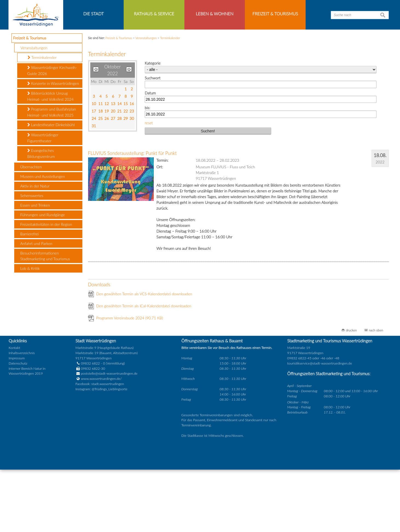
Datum (150, 155)
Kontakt (15, 410)
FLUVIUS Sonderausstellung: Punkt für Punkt (132, 216)
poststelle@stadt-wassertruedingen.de (109, 436)
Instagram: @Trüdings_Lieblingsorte (102, 452)
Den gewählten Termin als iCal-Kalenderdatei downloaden (144, 368)
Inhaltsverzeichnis (22, 415)
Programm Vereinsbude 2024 (130, 381)
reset (149, 185)
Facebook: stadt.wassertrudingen (100, 446)
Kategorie (153, 125)
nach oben (376, 393)
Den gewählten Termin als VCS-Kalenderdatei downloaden (144, 356)
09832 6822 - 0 (90, 426)
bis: (147, 170)
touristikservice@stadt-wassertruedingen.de (320, 426)
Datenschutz (18, 426)
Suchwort (153, 140)
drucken (351, 393)
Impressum (17, 420)
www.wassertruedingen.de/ (101, 441)
